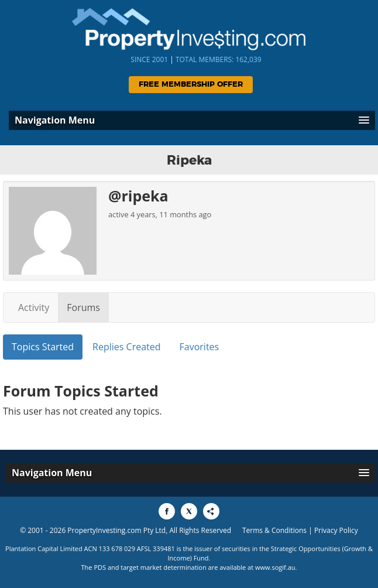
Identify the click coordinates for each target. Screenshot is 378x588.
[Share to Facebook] (167, 511)
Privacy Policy (336, 530)
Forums (83, 307)
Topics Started (43, 347)
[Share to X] (189, 511)
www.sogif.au (275, 567)
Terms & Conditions (274, 530)
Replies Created (126, 347)
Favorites (200, 347)
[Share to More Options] (211, 511)
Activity (34, 307)
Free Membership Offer (191, 85)
